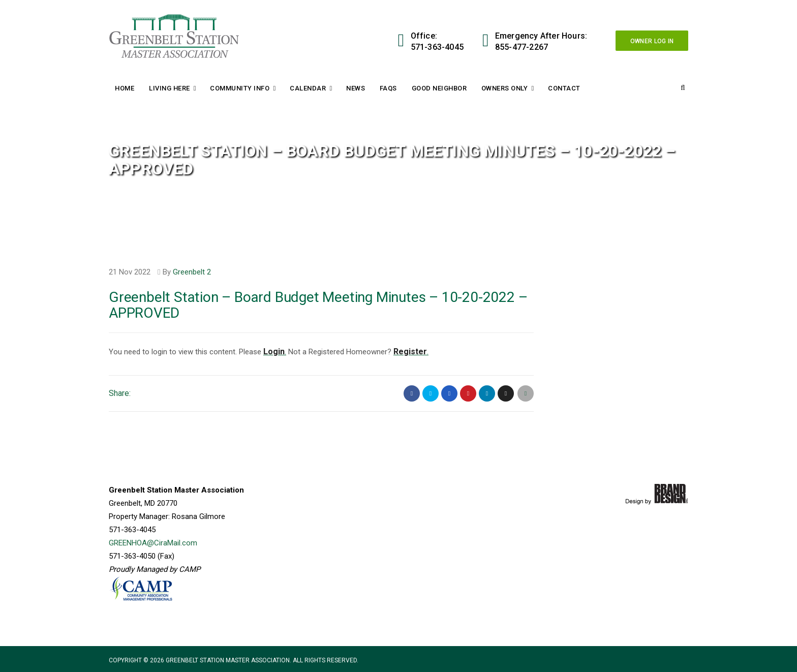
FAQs (388, 88)
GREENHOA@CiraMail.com (153, 543)
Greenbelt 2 (192, 272)
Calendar (308, 88)
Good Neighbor (439, 88)
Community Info (240, 88)
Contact (564, 88)
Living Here (170, 88)
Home (125, 88)
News (356, 88)
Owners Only (505, 88)
